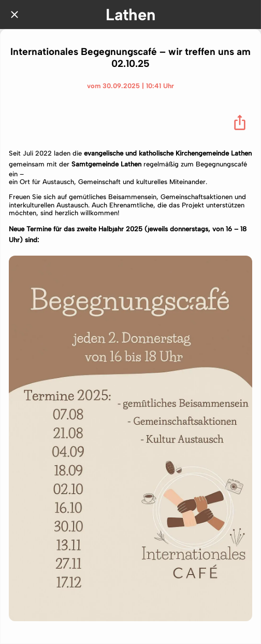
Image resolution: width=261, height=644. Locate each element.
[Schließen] (15, 15)
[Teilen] (240, 122)
